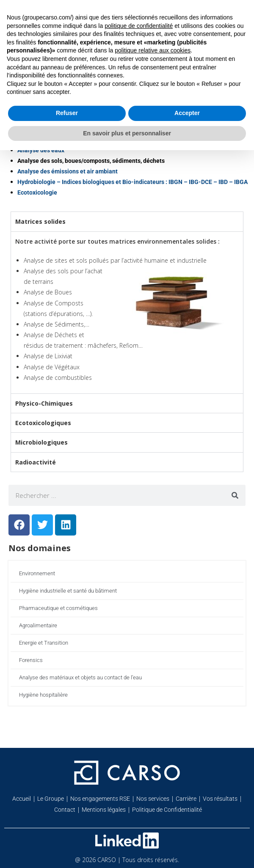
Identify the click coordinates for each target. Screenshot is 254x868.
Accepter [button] (187, 113)
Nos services (153, 799)
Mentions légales (104, 810)
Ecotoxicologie (37, 192)
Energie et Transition (44, 643)
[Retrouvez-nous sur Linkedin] (127, 841)
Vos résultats (220, 799)
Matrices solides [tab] (40, 221)
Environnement (37, 573)
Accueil (22, 799)
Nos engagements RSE (100, 799)
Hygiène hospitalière (43, 695)
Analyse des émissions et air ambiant (68, 171)
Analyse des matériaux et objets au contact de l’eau (80, 677)
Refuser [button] (67, 113)
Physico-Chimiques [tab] (44, 403)
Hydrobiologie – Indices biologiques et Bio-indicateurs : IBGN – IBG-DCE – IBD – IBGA (133, 182)
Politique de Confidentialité (167, 810)
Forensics (31, 660)
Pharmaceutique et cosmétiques (58, 608)
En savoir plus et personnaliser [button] (127, 133)
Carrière (186, 799)
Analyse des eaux (41, 150)
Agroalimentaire (38, 625)
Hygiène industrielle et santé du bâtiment (68, 591)
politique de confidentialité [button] (139, 26)
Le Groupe (51, 799)
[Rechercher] (235, 495)
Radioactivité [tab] (36, 462)
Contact (65, 810)
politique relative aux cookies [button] (153, 50)
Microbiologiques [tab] (41, 442)
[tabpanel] (127, 312)
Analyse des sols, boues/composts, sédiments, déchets (91, 161)
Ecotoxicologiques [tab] (43, 423)
